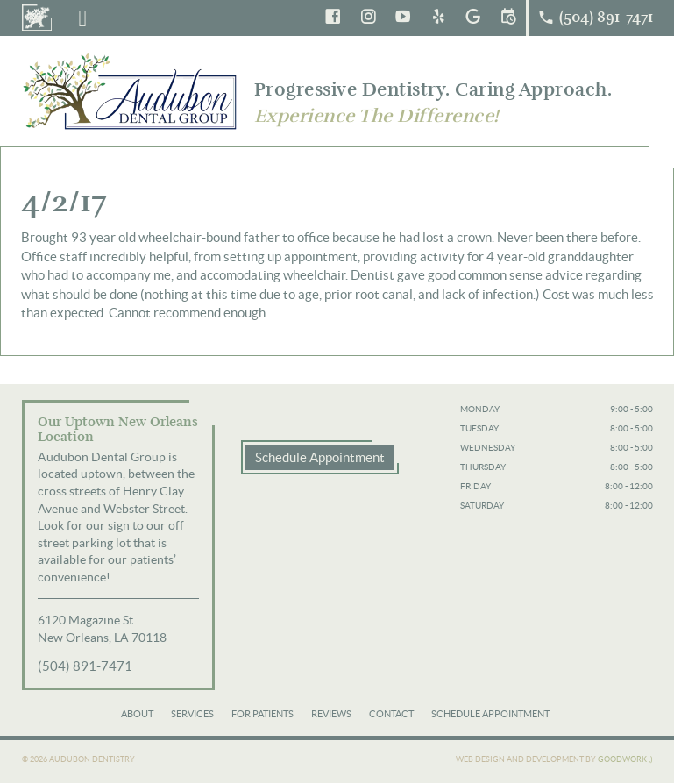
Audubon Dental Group (131, 91)
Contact (391, 714)
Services (192, 714)
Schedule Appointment (320, 457)
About (137, 714)
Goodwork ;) (625, 759)
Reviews (331, 714)
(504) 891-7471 (85, 666)
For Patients (263, 714)
